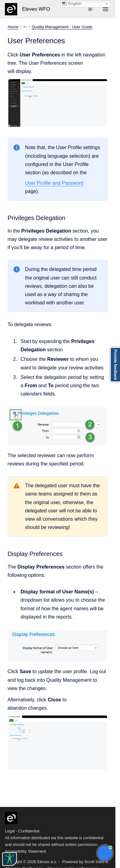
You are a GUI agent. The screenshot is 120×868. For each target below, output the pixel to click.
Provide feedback (115, 365)
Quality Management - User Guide (62, 27)
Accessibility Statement (26, 851)
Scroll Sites (94, 862)
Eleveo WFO (36, 9)
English (72, 4)
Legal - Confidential (22, 831)
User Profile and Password (54, 183)
